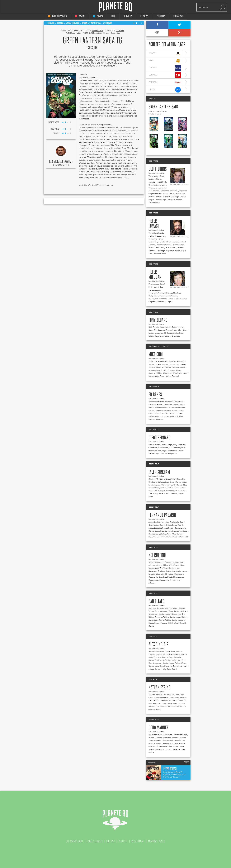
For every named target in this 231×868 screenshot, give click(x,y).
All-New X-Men (162, 565)
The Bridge (161, 251)
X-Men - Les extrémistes (158, 361)
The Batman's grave (173, 660)
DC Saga (181, 703)
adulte (79, 33)
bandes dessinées (58, 16)
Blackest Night (171, 413)
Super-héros (115, 33)
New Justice (176, 614)
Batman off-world (180, 735)
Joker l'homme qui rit (157, 749)
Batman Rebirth (165, 620)
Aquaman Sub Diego (171, 694)
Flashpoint (177, 657)
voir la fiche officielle (86, 185)
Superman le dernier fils (169, 191)
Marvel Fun (178, 330)
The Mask (158, 743)
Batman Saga (159, 413)
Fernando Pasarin (162, 515)
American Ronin (164, 293)
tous (113, 16)
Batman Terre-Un (155, 197)
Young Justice (174, 611)
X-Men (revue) (174, 565)
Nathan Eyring (159, 688)
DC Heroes (169, 574)
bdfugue (165, 75)
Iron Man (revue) (176, 373)
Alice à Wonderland (156, 562)
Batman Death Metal (156, 248)
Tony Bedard (158, 320)
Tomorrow (153, 293)
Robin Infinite (166, 242)
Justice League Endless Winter (175, 663)
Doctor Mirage (166, 445)
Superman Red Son (164, 746)
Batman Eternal (180, 528)
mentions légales (157, 841)
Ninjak (171, 299)
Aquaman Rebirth (167, 623)
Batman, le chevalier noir (169, 416)
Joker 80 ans (170, 248)
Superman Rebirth (173, 251)
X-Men (159, 373)
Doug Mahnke (158, 728)
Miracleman (161, 302)
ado (74, 33)
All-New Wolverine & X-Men (176, 367)
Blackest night (161, 200)
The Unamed (154, 176)
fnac (165, 61)
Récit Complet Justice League (160, 327)
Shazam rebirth (154, 203)
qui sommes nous (74, 841)
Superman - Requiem (177, 407)
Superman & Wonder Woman (166, 410)
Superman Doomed (165, 330)
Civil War (170, 488)
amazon (165, 54)
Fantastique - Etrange (101, 33)
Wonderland (169, 562)
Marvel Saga (174, 364)
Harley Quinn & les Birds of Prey (160, 657)
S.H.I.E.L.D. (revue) (168, 370)
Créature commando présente (167, 738)
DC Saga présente (171, 333)
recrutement (138, 841)
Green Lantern (165, 376)
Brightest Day (154, 534)
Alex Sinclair (158, 645)
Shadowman (153, 299)
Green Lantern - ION (180, 537)
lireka (165, 90)
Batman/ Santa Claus (156, 651)
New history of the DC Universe (160, 735)
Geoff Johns (158, 169)
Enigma (170, 302)
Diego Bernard (160, 438)
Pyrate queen (154, 284)
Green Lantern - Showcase (170, 336)
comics (98, 16)
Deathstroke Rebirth (156, 402)
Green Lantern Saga (164, 107)
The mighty (153, 239)
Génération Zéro (161, 407)
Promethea (177, 666)
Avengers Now (154, 370)
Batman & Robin (160, 254)
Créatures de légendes (168, 453)
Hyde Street (161, 182)
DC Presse (120, 31)
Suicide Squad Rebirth (175, 525)
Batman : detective (163, 245)
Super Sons (168, 405)
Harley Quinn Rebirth (169, 669)
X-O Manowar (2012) (177, 448)
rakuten (165, 82)
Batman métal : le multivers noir (160, 666)
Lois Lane (152, 608)
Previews (144, 16)
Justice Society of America (159, 522)
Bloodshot (163, 299)
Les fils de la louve (164, 537)
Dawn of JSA (180, 194)
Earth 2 (151, 410)
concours (161, 16)
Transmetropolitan (155, 694)
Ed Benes (155, 395)
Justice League (165, 614)
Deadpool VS (154, 479)
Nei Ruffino (157, 555)
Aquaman (159, 333)
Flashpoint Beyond (175, 200)
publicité (123, 841)
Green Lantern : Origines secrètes (156, 179)
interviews (178, 16)
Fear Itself (175, 376)
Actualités (128, 16)
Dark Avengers (159, 491)
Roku (179, 479)
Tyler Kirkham (159, 472)
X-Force (166, 373)
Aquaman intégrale (162, 697)
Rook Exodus (169, 194)
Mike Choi (156, 355)
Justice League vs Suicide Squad (161, 528)
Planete (116, 7)
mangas (80, 16)
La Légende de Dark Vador (168, 608)
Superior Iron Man (162, 364)
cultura (165, 68)
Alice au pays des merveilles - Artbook (163, 494)
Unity (175, 445)
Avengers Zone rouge (171, 197)
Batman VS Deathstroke (174, 402)
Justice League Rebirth (178, 617)
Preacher (152, 700)
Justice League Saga (169, 703)
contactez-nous (95, 841)
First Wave (164, 568)
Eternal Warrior (171, 296)
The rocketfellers (155, 233)
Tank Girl (178, 299)
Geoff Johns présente (178, 697)
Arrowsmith (161, 654)
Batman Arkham (178, 245)
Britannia (161, 296)
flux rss (110, 841)
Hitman (151, 738)
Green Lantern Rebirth (157, 525)
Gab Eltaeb (157, 601)
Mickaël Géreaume (63, 162)
